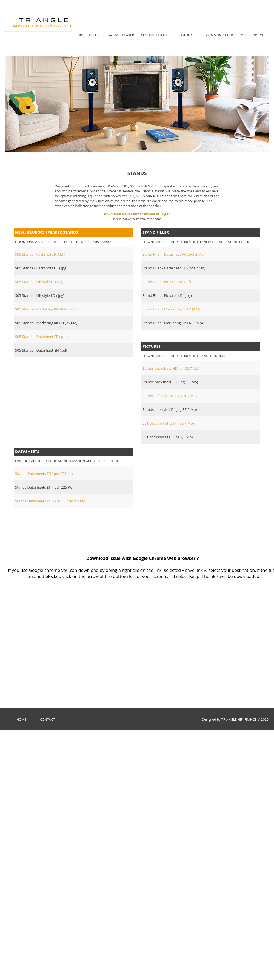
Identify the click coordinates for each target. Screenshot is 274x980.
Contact (47, 720)
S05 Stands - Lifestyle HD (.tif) (39, 282)
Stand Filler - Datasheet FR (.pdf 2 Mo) (174, 254)
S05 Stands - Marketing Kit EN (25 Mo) (46, 323)
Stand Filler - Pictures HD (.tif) (167, 282)
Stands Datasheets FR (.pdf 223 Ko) (44, 474)
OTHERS (187, 35)
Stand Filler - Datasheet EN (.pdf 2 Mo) (174, 268)
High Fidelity (89, 35)
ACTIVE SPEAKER (122, 35)
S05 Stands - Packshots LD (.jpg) (41, 268)
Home (21, 720)
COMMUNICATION (220, 35)
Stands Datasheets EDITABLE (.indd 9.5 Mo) (51, 501)
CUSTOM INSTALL (154, 35)
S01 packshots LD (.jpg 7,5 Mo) (168, 437)
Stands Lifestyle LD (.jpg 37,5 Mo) (170, 409)
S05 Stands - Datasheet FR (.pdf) (41, 337)
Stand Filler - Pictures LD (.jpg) (167, 295)
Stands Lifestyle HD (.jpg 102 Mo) (170, 396)
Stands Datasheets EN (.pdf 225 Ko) (44, 487)
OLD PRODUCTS (253, 35)
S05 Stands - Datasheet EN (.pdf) (42, 350)
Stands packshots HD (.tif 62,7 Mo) (171, 368)
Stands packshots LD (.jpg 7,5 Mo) (170, 382)
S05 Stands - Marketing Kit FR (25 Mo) (46, 309)
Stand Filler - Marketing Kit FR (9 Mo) (172, 309)
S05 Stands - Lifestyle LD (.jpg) (40, 295)
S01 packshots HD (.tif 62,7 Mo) (168, 423)
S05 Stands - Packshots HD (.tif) (41, 254)
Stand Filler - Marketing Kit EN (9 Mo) (173, 323)
